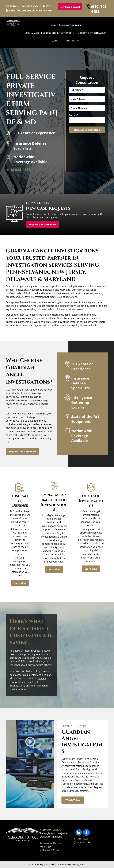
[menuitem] (53, 25)
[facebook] (87, 833)
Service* (73, 115)
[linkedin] (79, 833)
